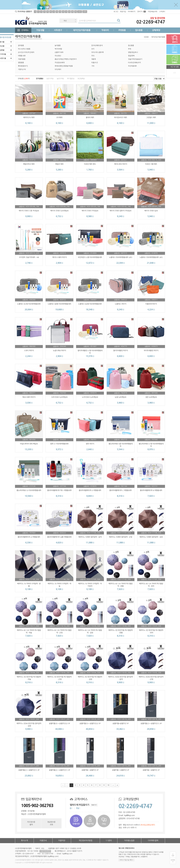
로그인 (116, 12)
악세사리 (105, 30)
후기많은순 (71, 79)
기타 (93, 66)
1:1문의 (109, 841)
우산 (65, 21)
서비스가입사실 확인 (126, 860)
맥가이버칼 (58, 49)
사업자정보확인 (45, 851)
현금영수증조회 (51, 823)
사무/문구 (58, 30)
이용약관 (62, 841)
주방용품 (122, 30)
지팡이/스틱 (22, 69)
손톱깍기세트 (59, 52)
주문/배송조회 (152, 12)
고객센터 (162, 12)
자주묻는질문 (129, 841)
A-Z (80, 12)
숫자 (85, 12)
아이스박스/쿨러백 (97, 52)
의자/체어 (58, 69)
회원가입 (123, 12)
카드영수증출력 (31, 823)
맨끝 (117, 785)
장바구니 (141, 12)
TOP (173, 856)
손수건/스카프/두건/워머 (26, 52)
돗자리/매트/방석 (97, 46)
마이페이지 (132, 12)
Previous (75, 20)
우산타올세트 (132, 66)
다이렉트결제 (153, 841)
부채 (129, 49)
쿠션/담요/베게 (60, 63)
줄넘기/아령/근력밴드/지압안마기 (66, 59)
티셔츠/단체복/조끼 (134, 63)
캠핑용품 (21, 63)
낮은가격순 (50, 79)
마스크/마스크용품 (24, 49)
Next (75, 22)
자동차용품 (22, 59)
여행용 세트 (22, 56)
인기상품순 (40, 79)
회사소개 (24, 841)
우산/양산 (58, 56)
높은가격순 (60, 79)
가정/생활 (40, 30)
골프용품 (21, 46)
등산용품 (131, 46)
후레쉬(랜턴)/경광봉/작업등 (64, 66)
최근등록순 (81, 79)
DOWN (173, 860)
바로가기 (94, 805)
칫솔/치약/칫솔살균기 (135, 59)
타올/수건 (95, 63)
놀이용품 (58, 46)
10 (108, 785)
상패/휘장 (156, 30)
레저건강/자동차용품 (82, 30)
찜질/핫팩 (131, 56)
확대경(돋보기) (23, 66)
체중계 (94, 59)
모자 (93, 49)
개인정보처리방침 (85, 841)
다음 (113, 785)
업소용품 (139, 30)
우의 (93, 56)
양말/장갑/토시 (133, 52)
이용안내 (43, 841)
